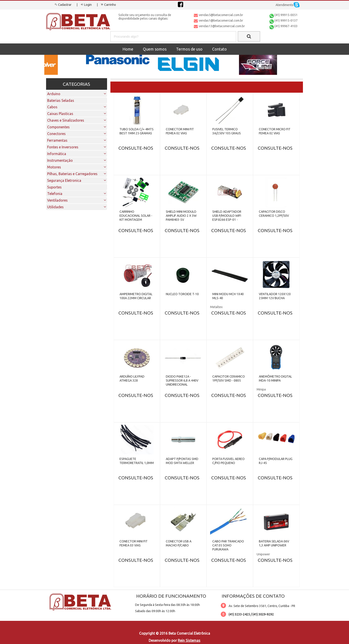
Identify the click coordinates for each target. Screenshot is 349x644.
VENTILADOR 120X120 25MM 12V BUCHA (275, 296)
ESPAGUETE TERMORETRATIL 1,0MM (137, 461)
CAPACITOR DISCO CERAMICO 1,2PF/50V (274, 214)
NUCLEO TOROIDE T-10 (182, 294)
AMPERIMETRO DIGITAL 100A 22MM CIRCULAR (136, 296)
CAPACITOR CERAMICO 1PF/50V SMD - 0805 (229, 378)
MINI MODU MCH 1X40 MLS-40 (228, 296)
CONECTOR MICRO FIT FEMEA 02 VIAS (275, 131)
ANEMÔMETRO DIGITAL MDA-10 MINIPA (275, 378)
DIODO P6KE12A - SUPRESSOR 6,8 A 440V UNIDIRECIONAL (182, 380)
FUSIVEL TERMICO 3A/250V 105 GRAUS (227, 131)
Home (128, 49)
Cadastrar (63, 5)
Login (86, 5)
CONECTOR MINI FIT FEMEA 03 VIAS (134, 543)
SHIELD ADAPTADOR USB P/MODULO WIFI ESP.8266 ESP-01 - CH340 (227, 218)
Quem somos (155, 49)
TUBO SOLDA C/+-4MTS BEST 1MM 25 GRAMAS (137, 131)
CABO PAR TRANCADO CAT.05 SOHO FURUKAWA (228, 545)
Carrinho (108, 5)
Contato (219, 49)
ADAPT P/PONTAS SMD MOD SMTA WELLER (182, 461)
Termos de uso (189, 49)
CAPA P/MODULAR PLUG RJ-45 (276, 461)
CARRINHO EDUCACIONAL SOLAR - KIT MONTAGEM (136, 216)
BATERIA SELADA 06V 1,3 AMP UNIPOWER (274, 543)
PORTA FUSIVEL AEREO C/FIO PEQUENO (228, 461)
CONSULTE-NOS (136, 148)
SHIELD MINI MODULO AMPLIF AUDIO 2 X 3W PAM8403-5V (181, 216)
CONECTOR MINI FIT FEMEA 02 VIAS (180, 131)
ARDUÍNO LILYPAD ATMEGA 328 (132, 378)
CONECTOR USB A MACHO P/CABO (179, 543)
